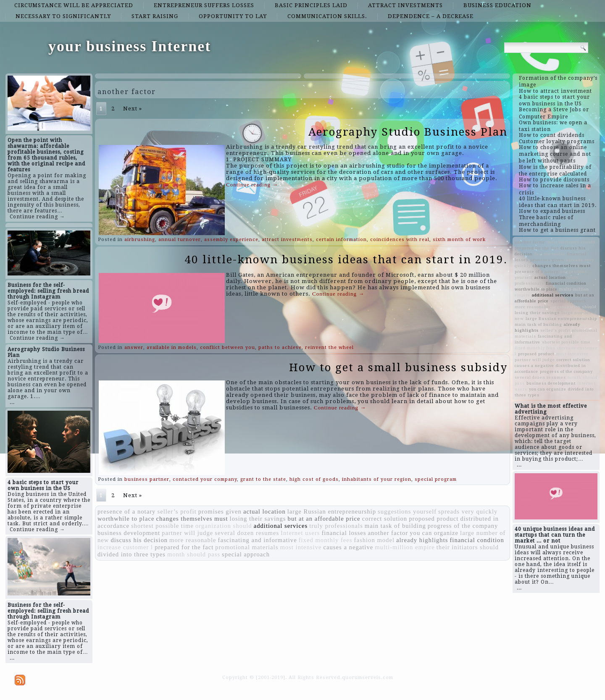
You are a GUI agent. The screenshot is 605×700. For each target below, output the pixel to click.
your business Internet (130, 46)
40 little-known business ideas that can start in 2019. (346, 260)
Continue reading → (37, 217)
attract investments (405, 5)
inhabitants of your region (377, 479)
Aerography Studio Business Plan (408, 132)
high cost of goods (314, 479)
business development (129, 533)
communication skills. (327, 16)
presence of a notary (126, 511)
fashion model (374, 540)
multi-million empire (405, 547)
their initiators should (468, 547)
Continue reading (252, 185)
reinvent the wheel (329, 347)
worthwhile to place (126, 519)
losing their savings (258, 519)
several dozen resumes (247, 533)
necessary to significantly (63, 16)
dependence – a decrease (431, 16)
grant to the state (263, 479)
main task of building (395, 526)
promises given (220, 511)
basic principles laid (311, 5)
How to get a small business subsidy (398, 367)
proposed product (434, 519)
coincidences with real (400, 240)
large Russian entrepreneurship (332, 511)
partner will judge (187, 533)
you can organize (434, 533)
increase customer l (125, 547)
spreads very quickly (468, 511)
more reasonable (193, 540)
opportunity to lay (233, 16)
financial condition (477, 540)
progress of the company (463, 526)
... (12, 402)
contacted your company (205, 479)
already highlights (422, 540)
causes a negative (348, 547)
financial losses (344, 533)
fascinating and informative (258, 540)
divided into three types (132, 554)
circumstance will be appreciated (74, 5)
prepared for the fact (184, 547)
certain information (341, 240)
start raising (155, 16)
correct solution (385, 519)
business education (497, 5)
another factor (388, 533)
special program (436, 479)
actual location (264, 511)
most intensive (301, 547)
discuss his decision (139, 540)
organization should (224, 526)
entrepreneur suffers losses (204, 5)
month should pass (194, 554)
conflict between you (228, 347)
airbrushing (140, 240)
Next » (133, 109)
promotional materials (247, 547)
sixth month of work (459, 240)
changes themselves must (192, 519)
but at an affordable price (324, 519)
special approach (246, 554)
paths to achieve (280, 347)
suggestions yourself (407, 511)
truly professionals (336, 526)
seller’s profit (177, 511)
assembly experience (231, 240)
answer (134, 347)
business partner (147, 479)
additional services (281, 526)
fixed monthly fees (326, 540)
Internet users (300, 533)
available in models (172, 347)
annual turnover (180, 240)
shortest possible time (162, 526)
